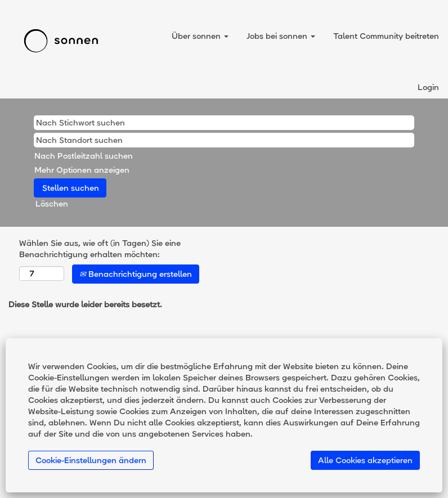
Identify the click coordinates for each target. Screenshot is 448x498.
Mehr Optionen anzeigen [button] (82, 170)
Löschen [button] (52, 204)
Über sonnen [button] (200, 36)
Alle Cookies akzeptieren (365, 460)
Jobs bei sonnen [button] (281, 36)
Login (428, 87)
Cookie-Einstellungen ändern (91, 460)
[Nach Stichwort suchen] (224, 123)
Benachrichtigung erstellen (136, 274)
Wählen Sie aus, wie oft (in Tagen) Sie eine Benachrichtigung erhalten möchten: (100, 249)
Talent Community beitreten (386, 36)
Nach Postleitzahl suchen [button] (84, 156)
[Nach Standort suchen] (224, 140)
